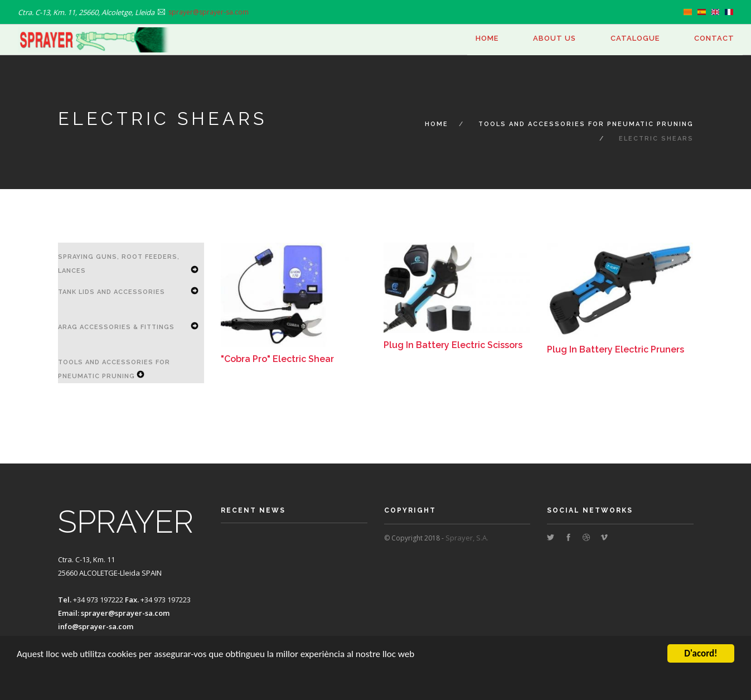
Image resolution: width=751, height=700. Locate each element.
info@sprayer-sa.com (96, 626)
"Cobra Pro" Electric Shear (277, 359)
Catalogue (635, 38)
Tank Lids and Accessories (112, 292)
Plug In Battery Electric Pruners (616, 349)
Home (487, 38)
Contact (714, 38)
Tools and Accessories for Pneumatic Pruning (586, 124)
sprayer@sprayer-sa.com (125, 613)
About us (554, 38)
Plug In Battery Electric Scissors (453, 345)
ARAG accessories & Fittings (116, 327)
